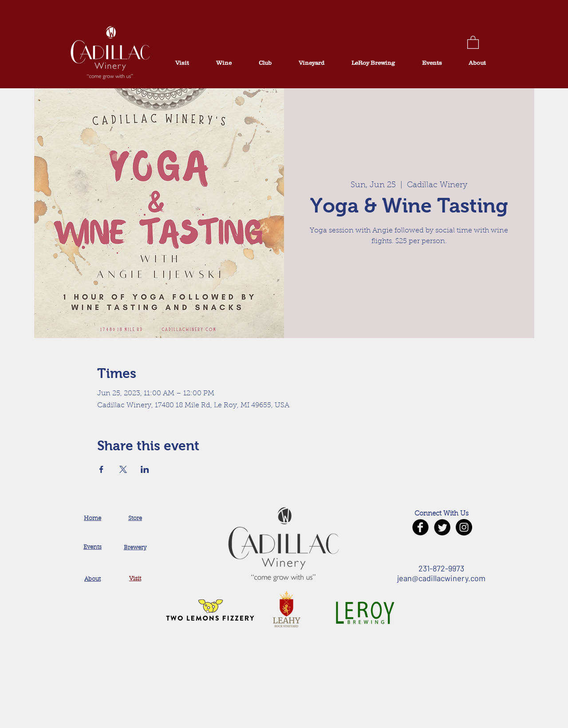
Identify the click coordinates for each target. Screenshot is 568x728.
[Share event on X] (123, 469)
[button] (473, 42)
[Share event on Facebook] (101, 469)
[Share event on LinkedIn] (145, 469)
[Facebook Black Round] (420, 527)
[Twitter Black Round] (442, 527)
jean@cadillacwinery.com (441, 578)
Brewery (135, 548)
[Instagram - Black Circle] (464, 527)
